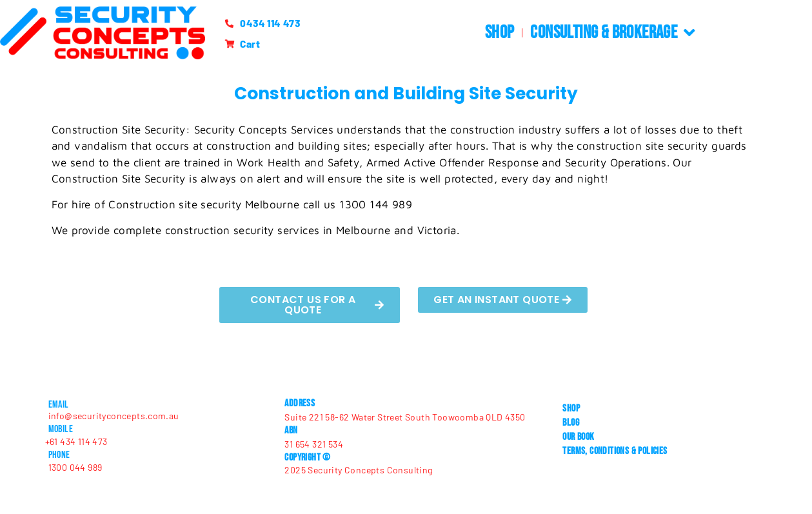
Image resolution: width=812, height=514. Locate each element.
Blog (571, 423)
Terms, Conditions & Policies (615, 451)
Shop (500, 33)
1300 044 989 (75, 467)
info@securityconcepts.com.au (114, 416)
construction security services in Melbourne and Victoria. (312, 230)
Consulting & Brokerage (613, 33)
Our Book (578, 437)
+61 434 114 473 (76, 441)
